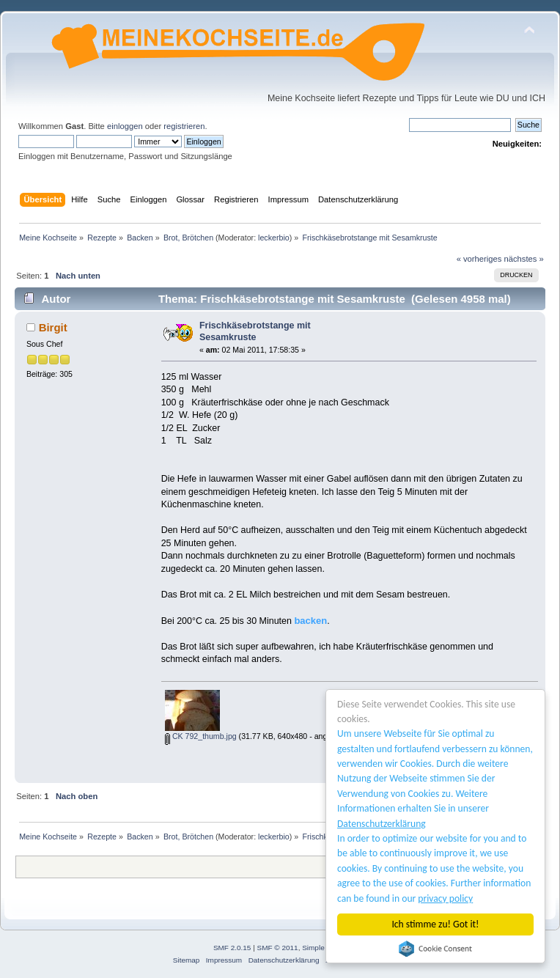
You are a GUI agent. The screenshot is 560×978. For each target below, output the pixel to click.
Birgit (53, 327)
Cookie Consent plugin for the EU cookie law (435, 949)
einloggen (125, 126)
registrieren (184, 126)
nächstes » (524, 259)
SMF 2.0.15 (232, 948)
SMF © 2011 (278, 948)
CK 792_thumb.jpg (201, 736)
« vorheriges (479, 259)
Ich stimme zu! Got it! (436, 924)
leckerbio (274, 238)
